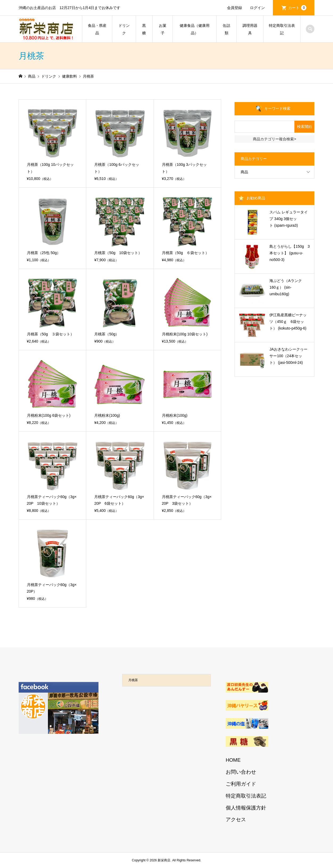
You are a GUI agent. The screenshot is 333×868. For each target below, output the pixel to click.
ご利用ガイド (241, 784)
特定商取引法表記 (282, 29)
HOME (233, 760)
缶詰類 (227, 29)
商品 (244, 172)
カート (297, 8)
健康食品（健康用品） (195, 29)
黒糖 (144, 29)
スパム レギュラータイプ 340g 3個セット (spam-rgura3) (289, 219)
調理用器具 (250, 29)
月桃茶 (133, 680)
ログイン (257, 8)
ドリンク (124, 29)
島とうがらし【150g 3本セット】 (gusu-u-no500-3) (289, 253)
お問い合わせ (241, 772)
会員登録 (235, 8)
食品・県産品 (97, 29)
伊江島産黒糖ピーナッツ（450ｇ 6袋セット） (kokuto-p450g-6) (288, 322)
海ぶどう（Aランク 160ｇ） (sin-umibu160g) (287, 287)
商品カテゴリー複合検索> (274, 139)
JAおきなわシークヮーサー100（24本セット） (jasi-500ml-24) (288, 356)
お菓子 (163, 29)
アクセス (236, 819)
